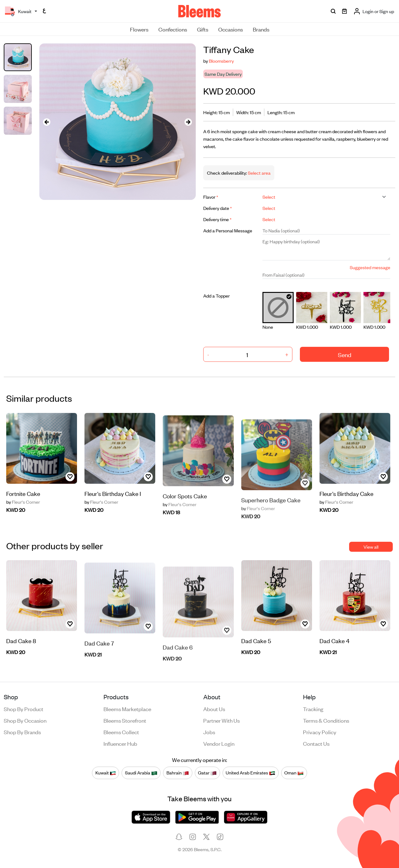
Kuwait (106, 773)
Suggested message (370, 267)
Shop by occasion (25, 720)
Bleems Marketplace (127, 709)
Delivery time (217, 219)
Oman (294, 773)
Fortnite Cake (23, 498)
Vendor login (219, 743)
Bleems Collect (121, 732)
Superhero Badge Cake (271, 518)
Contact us (316, 743)
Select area (259, 173)
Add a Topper (216, 296)
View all (371, 547)
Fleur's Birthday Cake (346, 498)
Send (345, 354)
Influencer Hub (120, 743)
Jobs (209, 732)
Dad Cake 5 (256, 645)
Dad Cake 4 (334, 660)
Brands (261, 29)
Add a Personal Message (228, 230)
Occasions (231, 29)
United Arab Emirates (250, 773)
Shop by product (24, 709)
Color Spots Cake (185, 517)
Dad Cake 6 (178, 665)
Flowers (139, 29)
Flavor (211, 197)
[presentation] (47, 122)
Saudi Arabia (141, 773)
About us (214, 709)
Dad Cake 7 (99, 664)
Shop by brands (22, 732)
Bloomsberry (221, 61)
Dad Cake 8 (21, 660)
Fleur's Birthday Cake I (113, 513)
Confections (173, 29)
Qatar (207, 773)
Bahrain (178, 773)
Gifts (203, 29)
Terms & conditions (326, 720)
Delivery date (218, 208)
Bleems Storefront (125, 720)
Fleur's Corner (23, 507)
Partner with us (221, 720)
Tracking (313, 709)
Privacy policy (320, 732)
